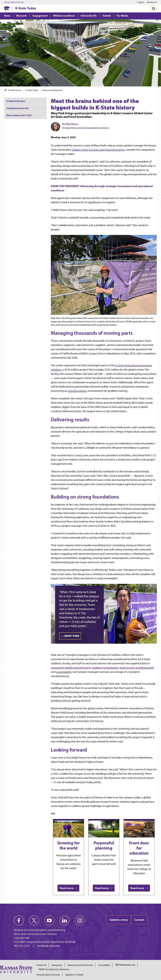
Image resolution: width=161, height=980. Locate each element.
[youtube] (49, 920)
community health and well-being (71, 668)
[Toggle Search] (154, 8)
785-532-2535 (22, 946)
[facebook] (19, 920)
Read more (68, 888)
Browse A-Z (152, 2)
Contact (139, 920)
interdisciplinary (77, 391)
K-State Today (26, 8)
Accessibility (104, 965)
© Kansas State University (48, 975)
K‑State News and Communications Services (86, 128)
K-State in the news (16, 101)
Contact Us (41, 965)
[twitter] (34, 920)
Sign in (141, 2)
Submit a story (119, 920)
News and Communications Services (35, 934)
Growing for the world (68, 845)
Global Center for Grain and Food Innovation (98, 150)
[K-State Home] (7, 8)
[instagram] (80, 920)
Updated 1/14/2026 (74, 975)
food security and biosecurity (137, 668)
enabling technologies (105, 668)
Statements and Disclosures (80, 965)
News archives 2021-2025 (19, 115)
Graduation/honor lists (18, 108)
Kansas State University (14, 2)
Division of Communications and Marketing (40, 930)
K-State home (13, 90)
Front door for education (139, 848)
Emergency (57, 965)
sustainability (64, 672)
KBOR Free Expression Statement (54, 969)
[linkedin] (65, 920)
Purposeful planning (104, 845)
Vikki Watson (72, 124)
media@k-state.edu (49, 946)
